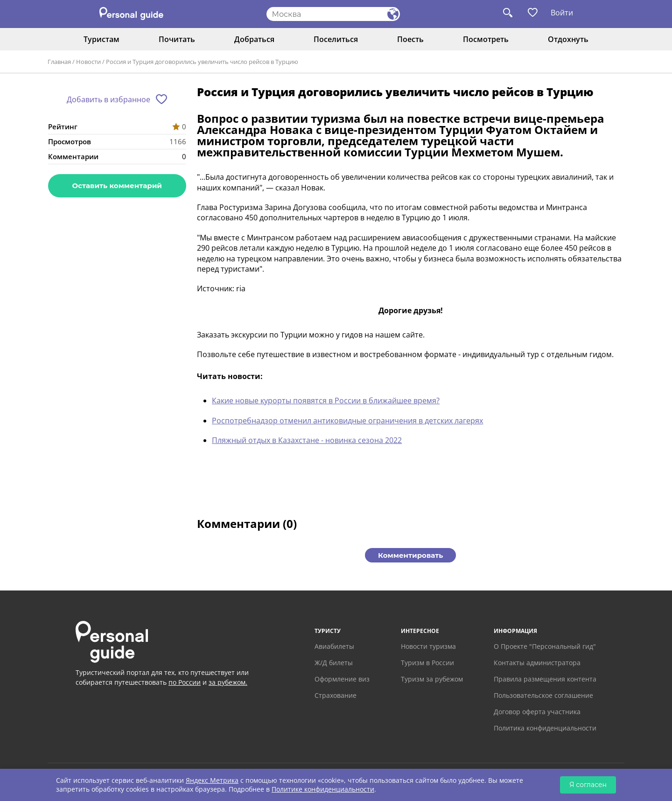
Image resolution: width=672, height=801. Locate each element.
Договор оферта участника (537, 712)
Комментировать (410, 555)
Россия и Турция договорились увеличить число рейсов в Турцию (202, 62)
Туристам (101, 39)
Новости (88, 62)
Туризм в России (427, 663)
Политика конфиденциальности (545, 728)
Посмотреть (486, 39)
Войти (562, 13)
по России (185, 682)
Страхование (336, 695)
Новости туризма (428, 646)
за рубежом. (228, 682)
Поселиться (336, 39)
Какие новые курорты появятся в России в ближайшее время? (326, 400)
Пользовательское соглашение (543, 695)
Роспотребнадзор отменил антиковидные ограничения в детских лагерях (347, 421)
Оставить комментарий (117, 186)
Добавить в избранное (108, 99)
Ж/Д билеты (334, 663)
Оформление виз (342, 679)
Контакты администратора (537, 663)
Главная (59, 62)
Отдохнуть (568, 39)
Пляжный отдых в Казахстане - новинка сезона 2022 (307, 440)
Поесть (410, 39)
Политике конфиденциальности (323, 789)
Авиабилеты (334, 646)
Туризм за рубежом (432, 679)
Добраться (254, 39)
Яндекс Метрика (212, 780)
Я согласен (588, 785)
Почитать (177, 39)
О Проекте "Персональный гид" (545, 646)
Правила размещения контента (545, 679)
